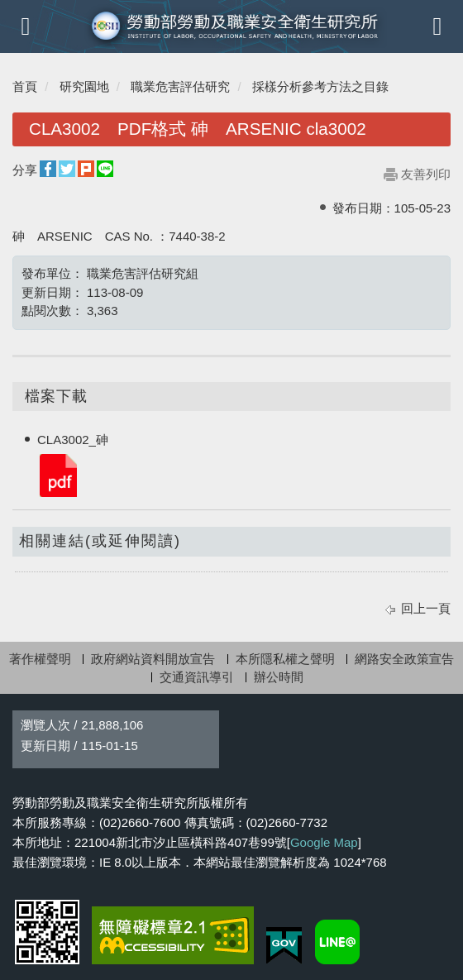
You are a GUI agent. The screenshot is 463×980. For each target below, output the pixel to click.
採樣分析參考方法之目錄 (320, 86)
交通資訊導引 (197, 677)
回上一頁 (426, 608)
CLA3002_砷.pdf (57, 474)
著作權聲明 (40, 659)
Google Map (324, 842)
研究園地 (84, 86)
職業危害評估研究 (180, 86)
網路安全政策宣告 (404, 659)
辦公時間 (279, 677)
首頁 (25, 86)
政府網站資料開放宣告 (153, 659)
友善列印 (426, 174)
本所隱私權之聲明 (285, 659)
